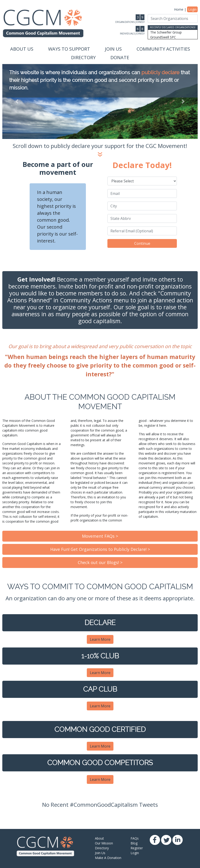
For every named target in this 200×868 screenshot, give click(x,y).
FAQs (135, 838)
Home (179, 9)
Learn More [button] (100, 639)
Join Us (113, 49)
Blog (134, 843)
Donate (120, 57)
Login (192, 9)
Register (137, 848)
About (99, 838)
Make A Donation (108, 858)
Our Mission (104, 843)
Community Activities (163, 49)
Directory (83, 57)
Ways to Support (69, 49)
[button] (17, 101)
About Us (22, 49)
